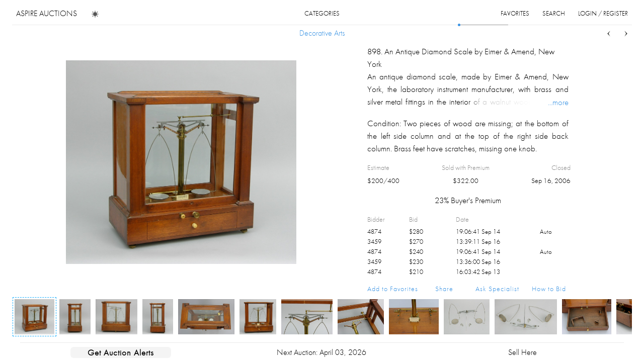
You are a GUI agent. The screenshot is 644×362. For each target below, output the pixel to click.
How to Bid (549, 289)
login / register (603, 13)
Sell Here (522, 352)
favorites (515, 13)
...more (558, 102)
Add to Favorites (393, 289)
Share (444, 289)
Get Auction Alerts (121, 352)
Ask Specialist (497, 289)
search (554, 13)
